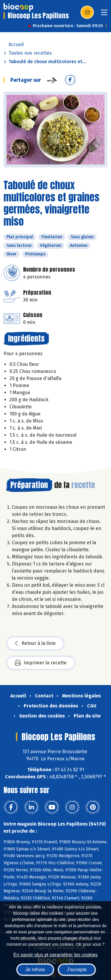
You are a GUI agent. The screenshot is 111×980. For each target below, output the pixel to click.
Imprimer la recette (41, 663)
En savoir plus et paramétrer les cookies (55, 955)
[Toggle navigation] (104, 14)
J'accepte (77, 970)
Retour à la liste (35, 643)
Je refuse (35, 970)
